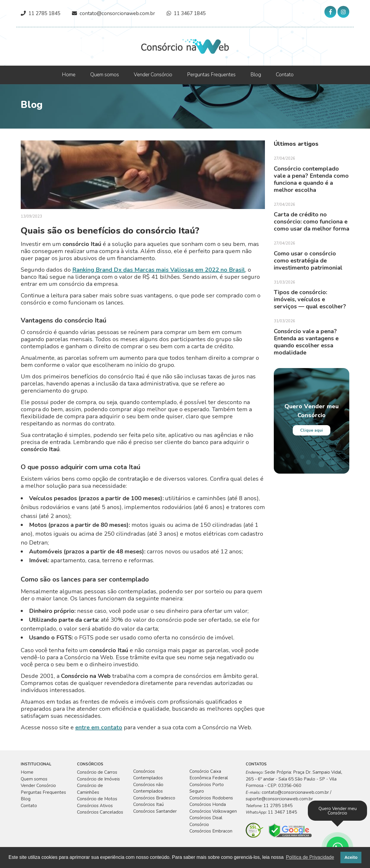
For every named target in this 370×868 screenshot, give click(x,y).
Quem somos (105, 75)
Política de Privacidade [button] (310, 857)
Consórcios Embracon (211, 831)
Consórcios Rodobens (211, 798)
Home (69, 75)
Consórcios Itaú (148, 804)
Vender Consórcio (153, 75)
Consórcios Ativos (95, 806)
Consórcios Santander (155, 811)
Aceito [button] (351, 857)
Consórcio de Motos (97, 799)
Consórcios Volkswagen (213, 811)
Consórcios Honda (208, 804)
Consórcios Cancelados (100, 812)
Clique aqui (312, 430)
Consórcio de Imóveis (98, 779)
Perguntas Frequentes (211, 75)
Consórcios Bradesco (154, 798)
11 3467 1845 (190, 13)
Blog (256, 75)
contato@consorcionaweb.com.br (117, 13)
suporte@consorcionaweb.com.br (279, 799)
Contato (285, 75)
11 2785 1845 (44, 13)
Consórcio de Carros (97, 772)
